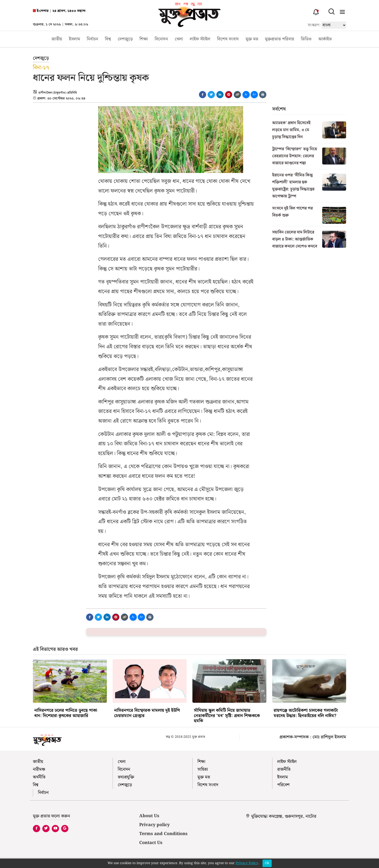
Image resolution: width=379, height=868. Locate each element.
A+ (254, 94)
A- (246, 94)
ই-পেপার (41, 11)
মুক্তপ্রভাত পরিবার (280, 39)
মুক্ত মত (252, 39)
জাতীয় (57, 39)
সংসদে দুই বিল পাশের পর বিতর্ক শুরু (292, 212)
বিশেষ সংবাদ (228, 39)
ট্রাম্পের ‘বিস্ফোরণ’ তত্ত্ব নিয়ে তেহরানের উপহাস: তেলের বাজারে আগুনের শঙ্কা (295, 156)
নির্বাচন (92, 39)
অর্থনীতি (39, 777)
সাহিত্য (203, 769)
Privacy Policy (247, 863)
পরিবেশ (283, 785)
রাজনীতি (284, 769)
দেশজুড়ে (125, 39)
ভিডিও (306, 39)
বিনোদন (161, 39)
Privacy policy (154, 825)
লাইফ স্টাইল (200, 39)
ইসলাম (74, 39)
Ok (267, 863)
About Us (149, 816)
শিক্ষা (144, 39)
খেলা (179, 39)
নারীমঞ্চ (39, 769)
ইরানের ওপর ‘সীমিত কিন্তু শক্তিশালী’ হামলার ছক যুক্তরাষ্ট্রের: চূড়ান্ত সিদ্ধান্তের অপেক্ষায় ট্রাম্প (293, 186)
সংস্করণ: (314, 25)
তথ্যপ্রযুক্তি (126, 777)
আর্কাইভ (325, 39)
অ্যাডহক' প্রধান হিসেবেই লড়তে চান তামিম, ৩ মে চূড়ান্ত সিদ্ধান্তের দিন (291, 130)
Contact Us (151, 843)
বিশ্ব (108, 39)
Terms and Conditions (163, 834)
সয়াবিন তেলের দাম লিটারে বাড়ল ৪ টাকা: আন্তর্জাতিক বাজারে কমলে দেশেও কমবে (295, 239)
